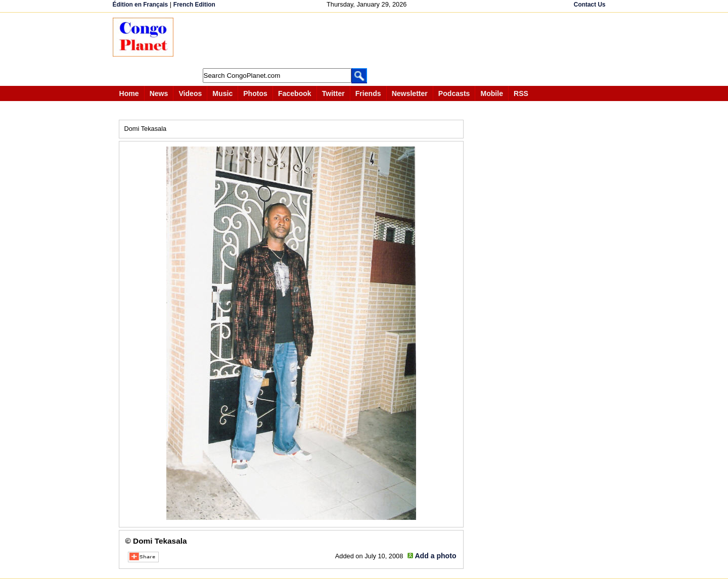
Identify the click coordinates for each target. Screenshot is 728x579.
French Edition (194, 5)
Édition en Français (141, 5)
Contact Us (590, 5)
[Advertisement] (368, 40)
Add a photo (435, 556)
